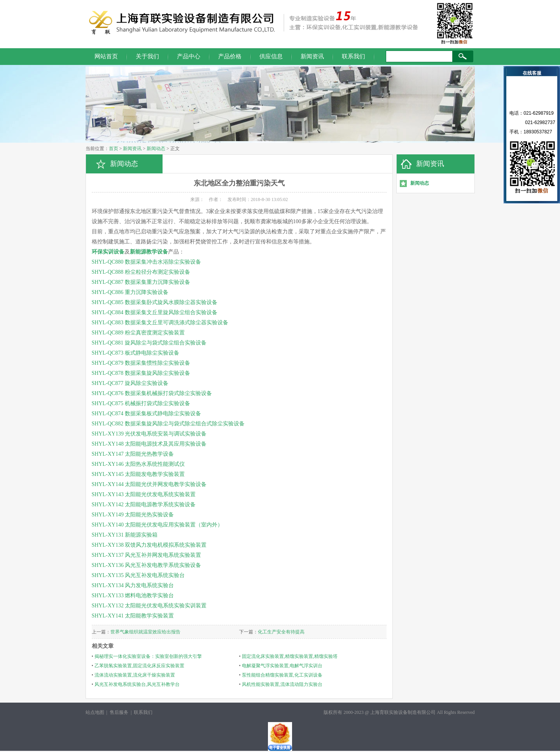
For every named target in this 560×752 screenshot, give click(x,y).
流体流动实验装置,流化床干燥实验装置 (135, 675)
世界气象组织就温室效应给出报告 (145, 632)
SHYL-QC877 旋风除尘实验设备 (130, 383)
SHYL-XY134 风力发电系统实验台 (133, 585)
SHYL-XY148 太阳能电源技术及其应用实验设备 (149, 444)
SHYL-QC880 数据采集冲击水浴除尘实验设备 (146, 262)
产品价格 (230, 56)
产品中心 (189, 56)
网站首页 (106, 56)
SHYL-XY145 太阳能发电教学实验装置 (138, 474)
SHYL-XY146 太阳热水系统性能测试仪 (138, 464)
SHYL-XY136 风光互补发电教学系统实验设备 (147, 565)
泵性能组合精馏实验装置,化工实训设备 (282, 675)
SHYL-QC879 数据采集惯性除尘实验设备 (141, 363)
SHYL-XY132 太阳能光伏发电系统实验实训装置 (149, 606)
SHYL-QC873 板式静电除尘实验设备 (136, 353)
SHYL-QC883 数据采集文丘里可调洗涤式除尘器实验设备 (160, 323)
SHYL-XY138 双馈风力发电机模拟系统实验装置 (149, 545)
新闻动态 (156, 149)
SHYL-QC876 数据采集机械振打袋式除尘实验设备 (152, 393)
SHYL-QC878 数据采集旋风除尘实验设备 (141, 373)
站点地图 (95, 712)
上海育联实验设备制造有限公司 (403, 712)
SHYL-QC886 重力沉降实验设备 (130, 292)
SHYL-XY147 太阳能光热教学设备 (133, 454)
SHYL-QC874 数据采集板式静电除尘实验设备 (146, 414)
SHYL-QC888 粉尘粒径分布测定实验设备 (141, 272)
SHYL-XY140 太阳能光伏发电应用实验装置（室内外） (157, 525)
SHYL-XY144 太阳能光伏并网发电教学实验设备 (149, 484)
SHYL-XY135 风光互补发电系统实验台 (138, 575)
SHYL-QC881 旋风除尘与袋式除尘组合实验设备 (149, 343)
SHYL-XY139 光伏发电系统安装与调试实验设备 (149, 434)
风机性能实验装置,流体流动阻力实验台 (282, 684)
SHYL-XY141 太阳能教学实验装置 (133, 616)
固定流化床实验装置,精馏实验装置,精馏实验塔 (290, 656)
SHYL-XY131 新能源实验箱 (125, 535)
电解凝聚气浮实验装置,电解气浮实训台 (282, 666)
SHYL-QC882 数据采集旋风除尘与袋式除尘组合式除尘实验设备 (168, 424)
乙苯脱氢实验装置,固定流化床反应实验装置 (139, 666)
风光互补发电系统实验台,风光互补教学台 (137, 684)
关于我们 (147, 56)
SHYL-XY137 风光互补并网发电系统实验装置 (147, 555)
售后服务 (119, 712)
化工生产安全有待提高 (281, 632)
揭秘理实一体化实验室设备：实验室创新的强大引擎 (148, 656)
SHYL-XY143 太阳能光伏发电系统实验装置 (144, 494)
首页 (114, 149)
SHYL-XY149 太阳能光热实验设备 (133, 515)
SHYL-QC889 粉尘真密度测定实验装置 (138, 333)
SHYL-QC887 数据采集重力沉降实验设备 (141, 282)
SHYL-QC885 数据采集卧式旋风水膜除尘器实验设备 (155, 302)
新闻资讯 (312, 56)
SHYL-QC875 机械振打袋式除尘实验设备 (141, 403)
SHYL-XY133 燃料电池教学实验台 (133, 595)
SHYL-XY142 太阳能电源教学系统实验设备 (144, 505)
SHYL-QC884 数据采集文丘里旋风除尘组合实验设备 (155, 312)
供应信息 (271, 56)
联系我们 (353, 56)
